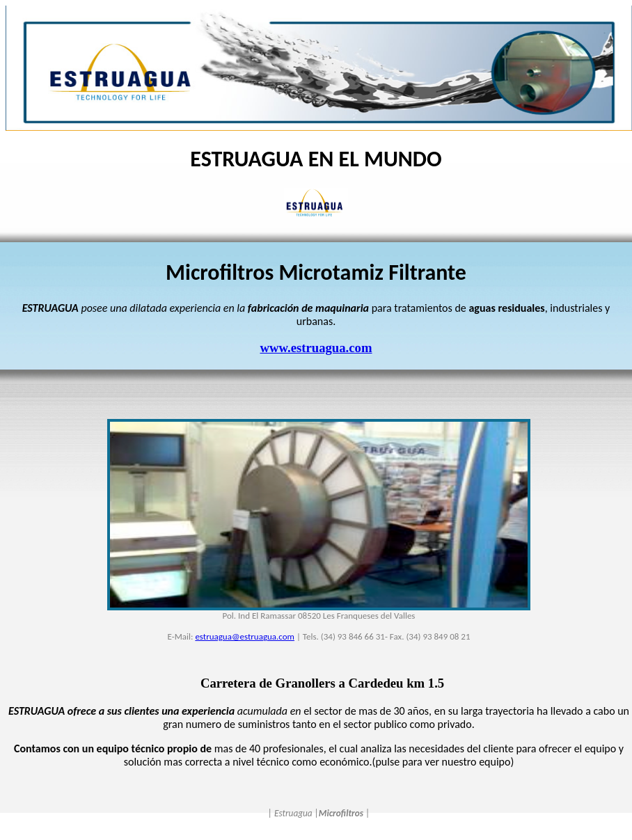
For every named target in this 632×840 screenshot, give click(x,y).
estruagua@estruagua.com (245, 636)
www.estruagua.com (316, 348)
